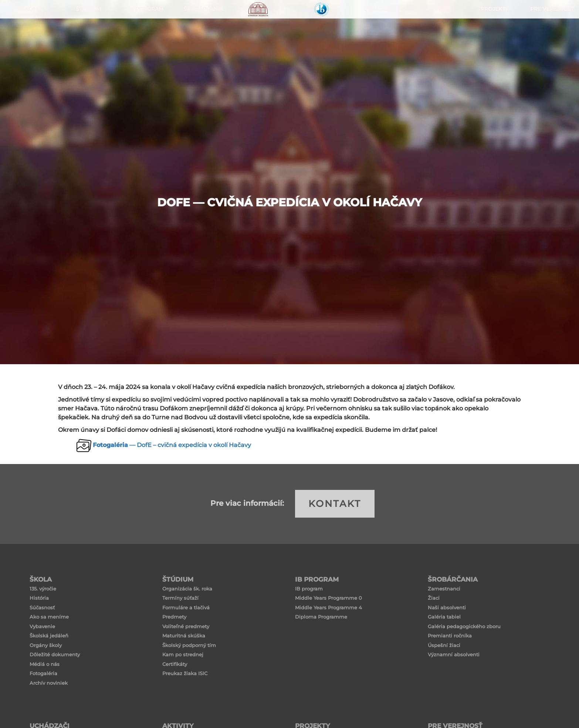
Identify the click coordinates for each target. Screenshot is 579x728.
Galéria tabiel (444, 617)
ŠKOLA (29, 37)
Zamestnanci (444, 589)
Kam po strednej (183, 654)
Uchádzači (378, 37)
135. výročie (43, 589)
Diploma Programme (321, 617)
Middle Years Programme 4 (329, 607)
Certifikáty (175, 664)
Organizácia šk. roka (187, 589)
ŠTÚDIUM (86, 37)
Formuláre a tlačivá (186, 607)
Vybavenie (42, 626)
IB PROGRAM (144, 37)
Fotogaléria (43, 673)
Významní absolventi (454, 654)
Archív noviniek (49, 683)
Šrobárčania (201, 37)
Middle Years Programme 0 (329, 598)
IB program (309, 589)
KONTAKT (335, 504)
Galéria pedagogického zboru (464, 626)
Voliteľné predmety (186, 626)
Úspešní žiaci (444, 645)
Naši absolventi (447, 607)
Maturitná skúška (184, 636)
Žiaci (434, 598)
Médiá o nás (45, 664)
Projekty (493, 37)
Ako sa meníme (49, 617)
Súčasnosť (42, 607)
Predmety (174, 617)
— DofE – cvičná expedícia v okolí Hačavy (172, 445)
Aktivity (435, 37)
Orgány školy (46, 645)
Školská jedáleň (49, 636)
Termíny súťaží (180, 598)
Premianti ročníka (450, 636)
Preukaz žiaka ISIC (185, 673)
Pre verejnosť (550, 37)
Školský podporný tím (189, 645)
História (39, 598)
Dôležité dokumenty (55, 654)
